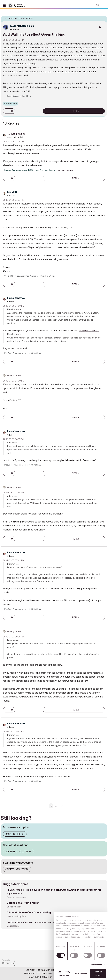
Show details (96, 965)
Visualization (13, 926)
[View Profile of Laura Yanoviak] (16, 298)
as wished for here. (89, 330)
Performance (10, 104)
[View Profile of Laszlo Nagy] (18, 134)
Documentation (14, 907)
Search (87, 6)
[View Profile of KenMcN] (12, 192)
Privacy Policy (32, 973)
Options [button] (103, 18)
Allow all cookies (98, 974)
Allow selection (81, 974)
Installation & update (16, 916)
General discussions (16, 897)
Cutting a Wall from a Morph (23, 903)
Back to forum (15, 834)
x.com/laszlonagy (65, 170)
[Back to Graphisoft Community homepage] (18, 5)
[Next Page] (62, 806)
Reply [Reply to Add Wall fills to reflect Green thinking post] (76, 111)
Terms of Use (49, 973)
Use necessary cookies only (64, 974)
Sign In (103, 6)
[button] (6, 111)
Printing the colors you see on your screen (31, 922)
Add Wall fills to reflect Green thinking (29, 912)
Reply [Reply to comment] (76, 178)
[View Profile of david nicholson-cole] (22, 26)
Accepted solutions (18, 852)
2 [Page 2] (56, 806)
